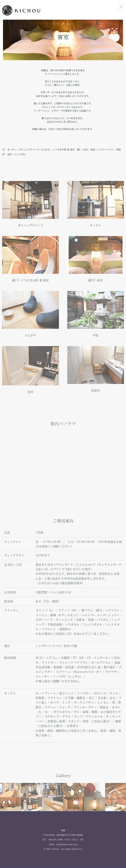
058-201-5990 (56, 840)
